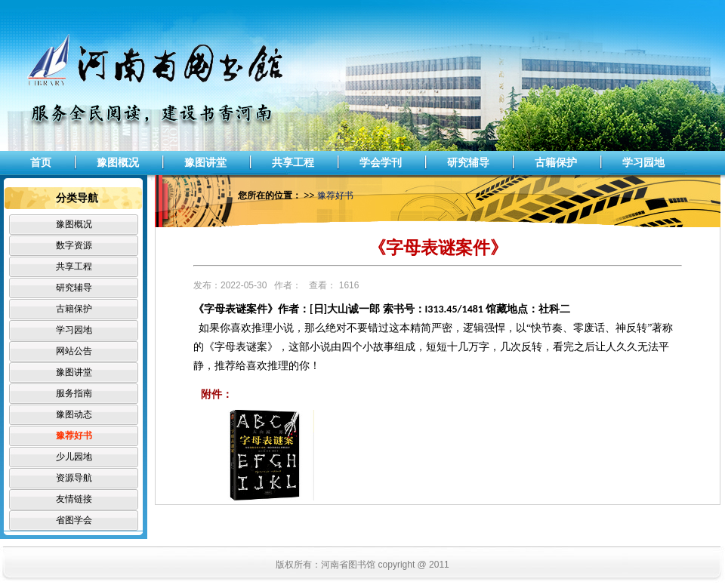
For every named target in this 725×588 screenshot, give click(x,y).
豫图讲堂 (205, 162)
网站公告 (74, 351)
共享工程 (293, 162)
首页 (41, 162)
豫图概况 (118, 162)
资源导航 (74, 478)
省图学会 (74, 520)
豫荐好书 (74, 436)
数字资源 (74, 245)
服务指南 (74, 393)
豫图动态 (74, 414)
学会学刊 (381, 162)
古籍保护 (556, 162)
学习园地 (643, 162)
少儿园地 (74, 457)
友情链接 (74, 499)
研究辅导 (468, 162)
